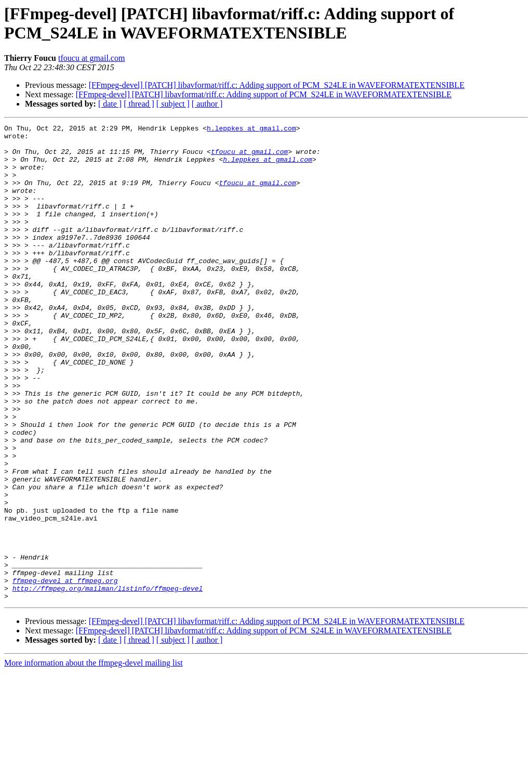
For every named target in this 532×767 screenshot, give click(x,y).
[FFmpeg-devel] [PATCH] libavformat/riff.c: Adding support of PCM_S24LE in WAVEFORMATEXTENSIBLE (277, 85)
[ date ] (110, 104)
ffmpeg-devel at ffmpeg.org (65, 672)
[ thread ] (139, 104)
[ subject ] (173, 104)
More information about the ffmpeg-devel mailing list (94, 758)
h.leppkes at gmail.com (251, 129)
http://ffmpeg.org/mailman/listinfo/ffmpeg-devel (108, 682)
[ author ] (207, 104)
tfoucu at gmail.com (91, 58)
